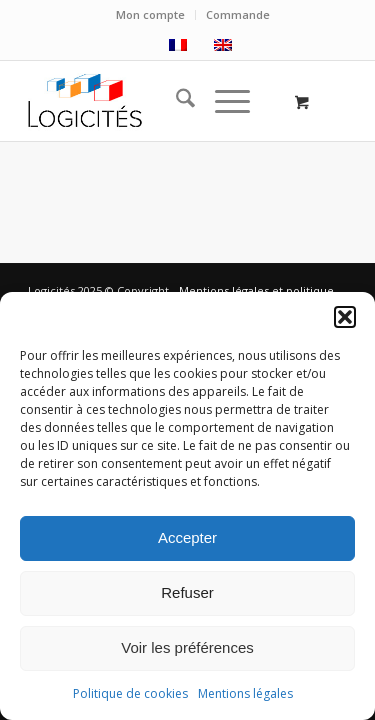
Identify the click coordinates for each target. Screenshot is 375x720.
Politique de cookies (130, 693)
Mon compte (150, 14)
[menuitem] (151, 15)
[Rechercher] (175, 101)
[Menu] (222, 101)
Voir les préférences (187, 647)
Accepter (187, 537)
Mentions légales (245, 693)
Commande (238, 14)
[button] (345, 317)
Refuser (187, 592)
